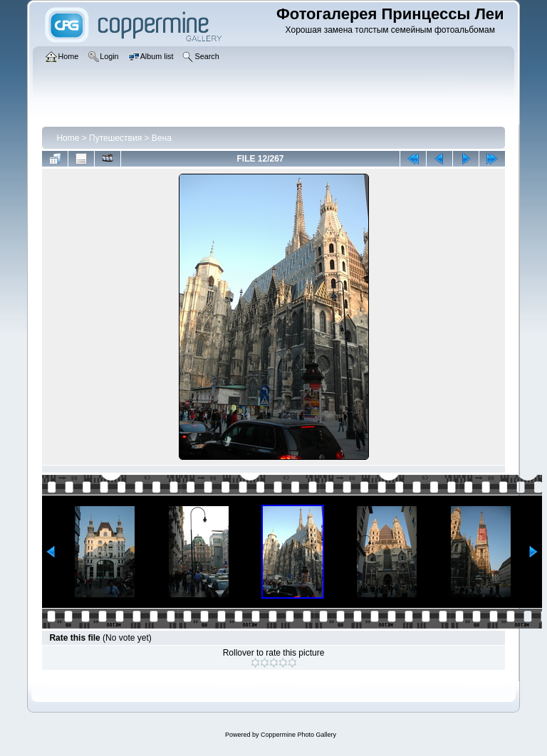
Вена (162, 138)
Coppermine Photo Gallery (298, 735)
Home (68, 138)
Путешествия (115, 138)
